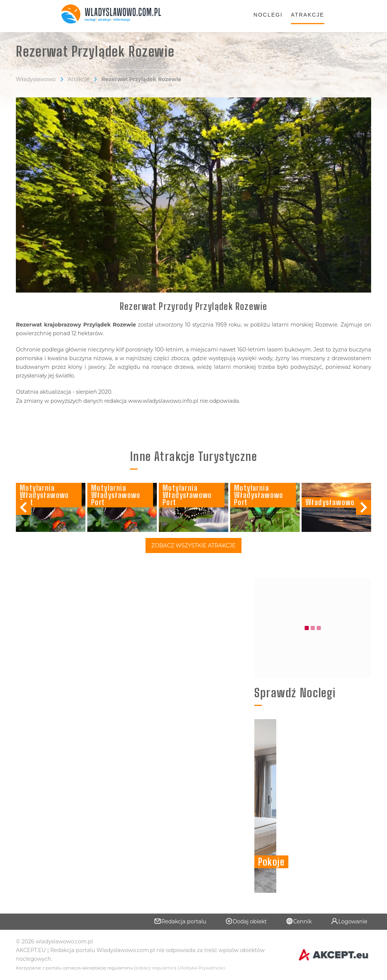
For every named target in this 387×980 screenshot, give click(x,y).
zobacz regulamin (155, 968)
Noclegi (268, 15)
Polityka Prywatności (203, 968)
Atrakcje (308, 15)
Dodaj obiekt (246, 921)
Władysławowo (36, 79)
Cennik (299, 921)
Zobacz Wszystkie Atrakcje (194, 545)
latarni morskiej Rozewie (305, 325)
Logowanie (349, 921)
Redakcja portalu (180, 921)
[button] (364, 507)
